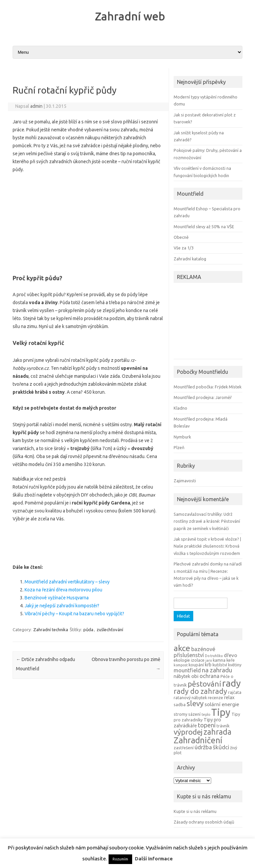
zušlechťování (110, 630)
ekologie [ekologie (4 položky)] (182, 660)
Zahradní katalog (190, 259)
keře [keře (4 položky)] (231, 660)
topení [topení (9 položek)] (207, 725)
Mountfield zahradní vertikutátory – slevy (67, 582)
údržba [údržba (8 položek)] (203, 747)
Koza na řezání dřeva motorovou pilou (63, 590)
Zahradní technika (51, 630)
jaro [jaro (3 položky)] (209, 660)
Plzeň (179, 447)
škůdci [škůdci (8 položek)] (221, 747)
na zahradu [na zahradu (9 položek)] (217, 670)
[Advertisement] (88, 222)
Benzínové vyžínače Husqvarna (57, 598)
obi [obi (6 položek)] (195, 676)
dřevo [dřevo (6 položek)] (230, 655)
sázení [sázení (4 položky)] (194, 714)
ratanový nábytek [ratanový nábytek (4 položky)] (190, 698)
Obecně (181, 237)
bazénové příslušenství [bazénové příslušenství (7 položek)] (194, 652)
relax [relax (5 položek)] (229, 698)
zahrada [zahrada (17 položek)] (217, 732)
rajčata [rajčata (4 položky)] (235, 692)
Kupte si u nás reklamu (195, 811)
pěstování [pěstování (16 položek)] (204, 684)
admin (36, 106)
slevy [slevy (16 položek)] (195, 703)
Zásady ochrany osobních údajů (204, 822)
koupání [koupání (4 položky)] (196, 665)
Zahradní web (130, 16)
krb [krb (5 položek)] (208, 665)
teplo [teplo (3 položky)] (206, 714)
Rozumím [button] (120, 859)
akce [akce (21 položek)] (182, 648)
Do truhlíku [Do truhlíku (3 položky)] (214, 656)
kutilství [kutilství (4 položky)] (220, 665)
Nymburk (182, 437)
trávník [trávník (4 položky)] (223, 726)
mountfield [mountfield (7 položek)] (187, 670)
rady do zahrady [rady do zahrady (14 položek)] (200, 691)
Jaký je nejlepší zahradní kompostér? (62, 606)
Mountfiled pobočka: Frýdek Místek (208, 387)
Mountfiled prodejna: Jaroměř (203, 397)
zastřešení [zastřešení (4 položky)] (184, 748)
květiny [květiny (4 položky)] (235, 665)
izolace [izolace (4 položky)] (198, 660)
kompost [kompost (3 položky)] (181, 665)
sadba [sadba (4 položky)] (180, 704)
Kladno (180, 408)
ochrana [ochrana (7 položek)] (210, 676)
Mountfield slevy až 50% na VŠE (204, 227)
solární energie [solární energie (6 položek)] (222, 704)
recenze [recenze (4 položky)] (215, 698)
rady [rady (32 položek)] (231, 683)
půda (88, 630)
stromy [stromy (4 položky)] (180, 714)
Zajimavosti (185, 481)
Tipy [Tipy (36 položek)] (221, 712)
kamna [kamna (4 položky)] (219, 660)
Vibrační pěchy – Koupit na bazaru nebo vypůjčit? (74, 614)
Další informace (154, 859)
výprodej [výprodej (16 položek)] (188, 732)
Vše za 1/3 (184, 248)
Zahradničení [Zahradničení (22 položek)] (198, 740)
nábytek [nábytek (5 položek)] (182, 676)
